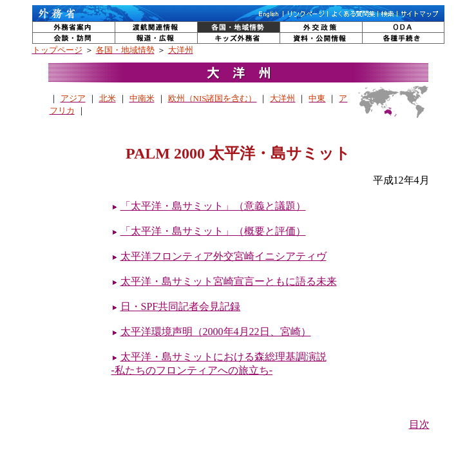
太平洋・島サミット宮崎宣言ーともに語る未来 (229, 281)
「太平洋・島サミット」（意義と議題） (213, 206)
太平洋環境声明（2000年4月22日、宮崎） (216, 332)
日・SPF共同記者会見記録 (181, 306)
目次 (419, 424)
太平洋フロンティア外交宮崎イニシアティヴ (224, 256)
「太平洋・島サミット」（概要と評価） (213, 231)
